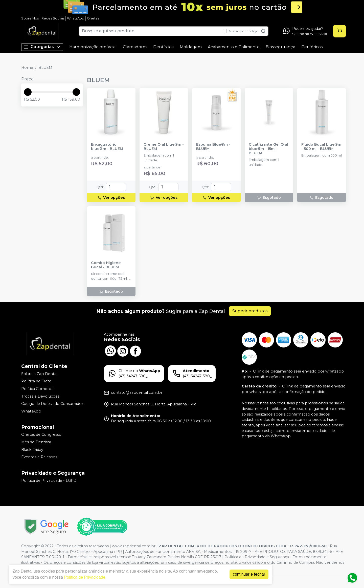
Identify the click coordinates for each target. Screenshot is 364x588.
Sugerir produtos (250, 311)
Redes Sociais (53, 18)
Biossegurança (280, 47)
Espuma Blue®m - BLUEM (213, 147)
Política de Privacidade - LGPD (49, 481)
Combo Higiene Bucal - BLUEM (106, 265)
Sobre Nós (30, 18)
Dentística (163, 47)
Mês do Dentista (36, 442)
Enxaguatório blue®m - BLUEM (107, 147)
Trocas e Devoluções (40, 396)
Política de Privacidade (85, 577)
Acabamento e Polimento (234, 47)
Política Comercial (38, 389)
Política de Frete (36, 381)
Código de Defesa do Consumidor (52, 404)
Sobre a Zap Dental (39, 374)
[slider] (28, 92)
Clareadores (135, 47)
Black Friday (32, 450)
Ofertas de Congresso (41, 435)
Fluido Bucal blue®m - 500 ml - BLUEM (321, 147)
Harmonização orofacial (93, 47)
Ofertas (93, 18)
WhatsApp (76, 18)
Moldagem (191, 47)
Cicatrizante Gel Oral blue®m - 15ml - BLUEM (268, 149)
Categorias (42, 47)
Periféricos (312, 47)
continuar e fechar (249, 574)
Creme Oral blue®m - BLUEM (164, 147)
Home (27, 68)
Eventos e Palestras (39, 457)
